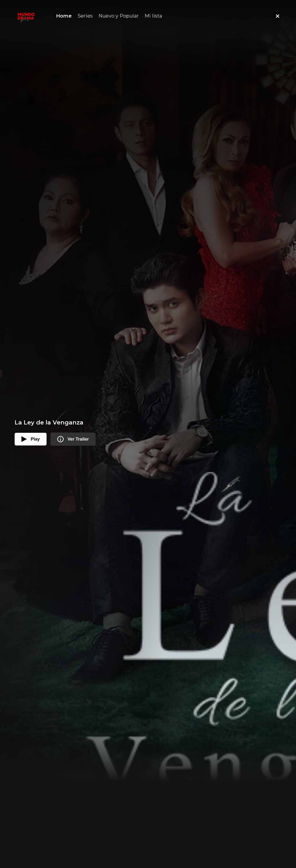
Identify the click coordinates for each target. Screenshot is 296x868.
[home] (26, 16)
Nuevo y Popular (119, 16)
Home (64, 16)
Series (85, 16)
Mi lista (153, 16)
